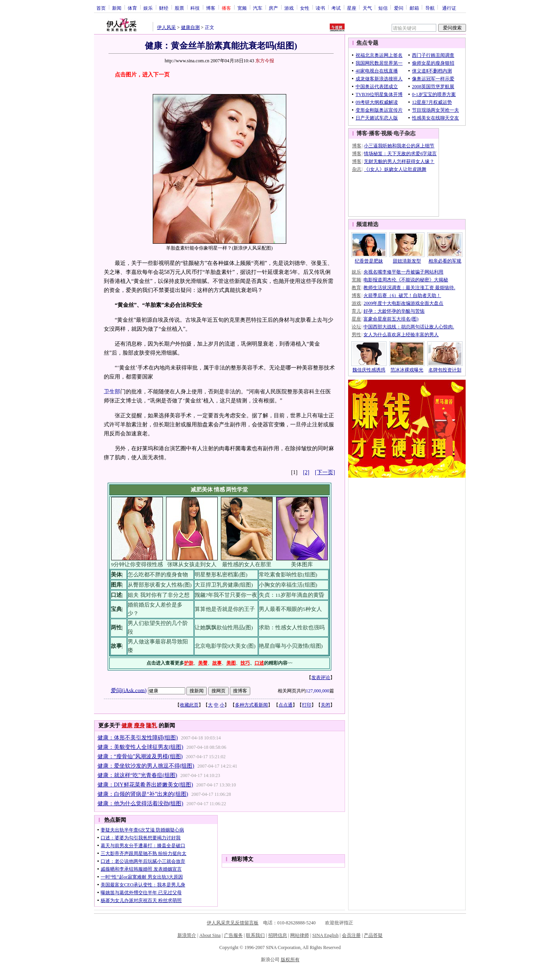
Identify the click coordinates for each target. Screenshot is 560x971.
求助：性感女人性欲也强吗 (292, 628)
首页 (101, 8)
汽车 (258, 8)
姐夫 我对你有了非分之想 (158, 595)
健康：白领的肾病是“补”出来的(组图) (143, 794)
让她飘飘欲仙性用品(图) (224, 628)
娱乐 (148, 8)
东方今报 (265, 61)
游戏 (289, 8)
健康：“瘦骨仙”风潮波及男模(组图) (140, 756)
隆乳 (152, 726)
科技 (195, 8)
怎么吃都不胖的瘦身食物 (158, 575)
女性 (305, 8)
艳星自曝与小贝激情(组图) (291, 646)
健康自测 (190, 27)
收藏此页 (189, 705)
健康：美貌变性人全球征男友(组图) (140, 747)
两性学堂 (237, 490)
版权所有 (290, 960)
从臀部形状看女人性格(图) (160, 585)
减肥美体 (202, 490)
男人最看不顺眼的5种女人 (290, 609)
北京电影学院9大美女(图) (225, 646)
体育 (132, 8)
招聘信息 (278, 935)
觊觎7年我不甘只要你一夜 (226, 595)
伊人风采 (166, 27)
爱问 (399, 8)
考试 (336, 8)
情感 (219, 490)
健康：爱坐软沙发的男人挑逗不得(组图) (146, 766)
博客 (211, 8)
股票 (179, 8)
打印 (307, 705)
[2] (306, 472)
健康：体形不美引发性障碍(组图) (138, 738)
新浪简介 (187, 935)
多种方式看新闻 (251, 705)
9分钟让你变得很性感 (137, 564)
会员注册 (351, 935)
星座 (352, 8)
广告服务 (233, 935)
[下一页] (325, 472)
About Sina (210, 935)
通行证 (449, 8)
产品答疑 (373, 935)
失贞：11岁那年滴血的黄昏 (292, 595)
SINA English (325, 935)
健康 (127, 726)
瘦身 (139, 726)
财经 (164, 8)
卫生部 (112, 392)
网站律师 (300, 935)
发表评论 (321, 678)
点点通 (285, 705)
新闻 (117, 8)
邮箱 (414, 8)
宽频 (242, 8)
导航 (430, 8)
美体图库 (302, 564)
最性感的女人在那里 (247, 564)
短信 (383, 8)
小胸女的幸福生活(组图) (288, 585)
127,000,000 (318, 691)
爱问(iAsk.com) (129, 690)
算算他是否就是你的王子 (225, 609)
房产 (273, 8)
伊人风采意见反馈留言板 (233, 923)
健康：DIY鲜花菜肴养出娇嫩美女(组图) (145, 785)
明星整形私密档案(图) (221, 575)
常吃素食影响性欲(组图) (288, 575)
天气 (367, 8)
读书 (320, 8)
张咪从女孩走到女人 (192, 564)
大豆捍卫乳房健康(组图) (224, 585)
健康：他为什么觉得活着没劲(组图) (140, 803)
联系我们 (255, 935)
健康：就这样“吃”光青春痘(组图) (137, 775)
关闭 (325, 705)
